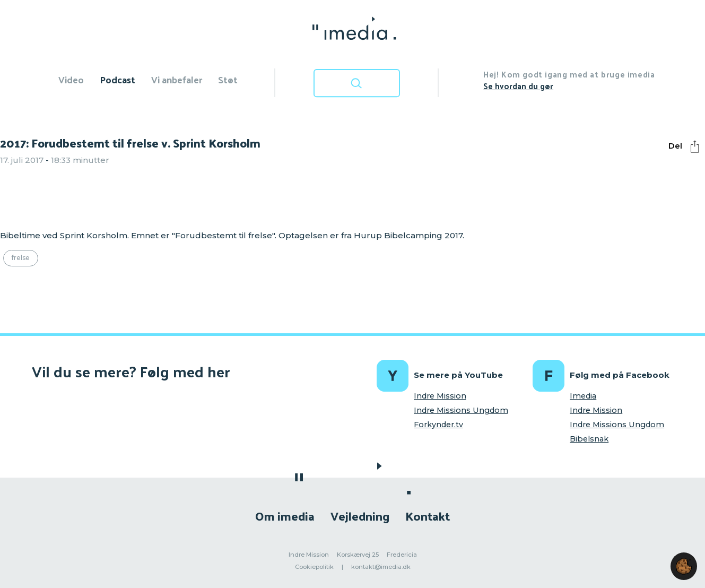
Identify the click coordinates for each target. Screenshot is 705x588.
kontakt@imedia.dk (381, 567)
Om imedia (285, 516)
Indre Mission (440, 396)
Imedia (583, 396)
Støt (228, 79)
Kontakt (428, 516)
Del (686, 146)
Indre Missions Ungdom (461, 410)
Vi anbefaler (177, 79)
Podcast (117, 79)
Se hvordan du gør (518, 86)
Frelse (21, 258)
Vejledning (360, 516)
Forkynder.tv (438, 425)
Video (71, 79)
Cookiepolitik (314, 567)
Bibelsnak (589, 439)
